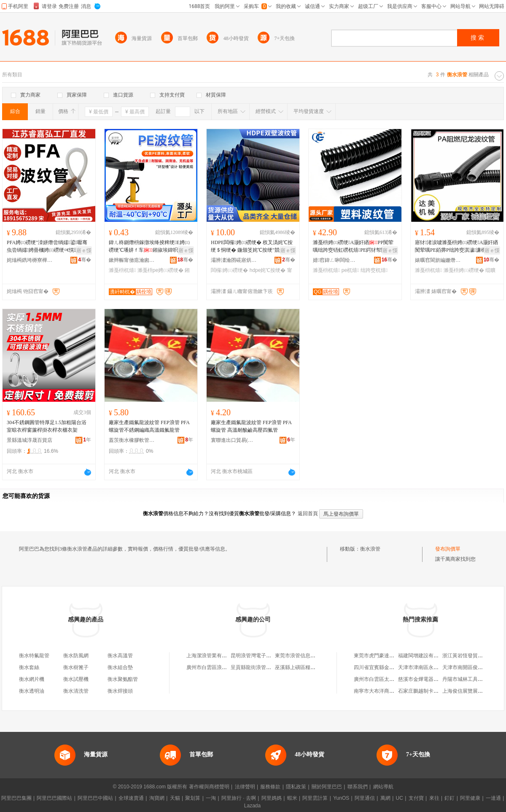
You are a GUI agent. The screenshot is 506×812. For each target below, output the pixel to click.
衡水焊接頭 (120, 691)
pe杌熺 (350, 270)
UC (400, 798)
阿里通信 (365, 798)
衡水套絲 (29, 667)
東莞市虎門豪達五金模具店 (384, 656)
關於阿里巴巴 (327, 787)
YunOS (341, 798)
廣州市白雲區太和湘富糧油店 (387, 679)
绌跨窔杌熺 (374, 270)
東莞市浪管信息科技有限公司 (308, 656)
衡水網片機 (32, 679)
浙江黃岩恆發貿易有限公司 (473, 656)
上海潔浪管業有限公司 (212, 656)
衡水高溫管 (120, 656)
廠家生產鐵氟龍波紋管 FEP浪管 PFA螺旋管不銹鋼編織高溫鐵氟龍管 (149, 426)
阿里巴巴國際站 (54, 798)
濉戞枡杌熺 (122, 270)
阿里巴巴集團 (16, 798)
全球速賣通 (131, 798)
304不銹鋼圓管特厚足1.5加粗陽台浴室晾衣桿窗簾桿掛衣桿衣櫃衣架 (47, 426)
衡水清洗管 (76, 691)
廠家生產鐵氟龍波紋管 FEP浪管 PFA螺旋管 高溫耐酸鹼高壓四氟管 (251, 426)
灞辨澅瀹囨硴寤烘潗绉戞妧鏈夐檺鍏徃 (234, 260)
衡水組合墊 (120, 667)
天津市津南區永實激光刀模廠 (431, 667)
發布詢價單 (448, 549)
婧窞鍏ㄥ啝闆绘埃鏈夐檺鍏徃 (336, 260)
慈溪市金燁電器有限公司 (426, 679)
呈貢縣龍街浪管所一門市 (258, 667)
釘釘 (449, 798)
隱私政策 (296, 787)
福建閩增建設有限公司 (423, 656)
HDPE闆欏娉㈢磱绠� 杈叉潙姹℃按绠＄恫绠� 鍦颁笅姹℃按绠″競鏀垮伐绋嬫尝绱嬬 (253, 247)
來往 (434, 798)
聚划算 (193, 798)
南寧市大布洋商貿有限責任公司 (389, 691)
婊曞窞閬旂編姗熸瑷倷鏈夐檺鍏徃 (438, 260)
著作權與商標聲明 (209, 787)
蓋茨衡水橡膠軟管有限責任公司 (132, 440)
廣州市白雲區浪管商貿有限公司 (222, 667)
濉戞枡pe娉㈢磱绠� (160, 270)
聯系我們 (358, 787)
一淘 (211, 798)
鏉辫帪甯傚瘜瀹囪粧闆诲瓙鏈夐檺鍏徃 (132, 260)
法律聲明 (245, 787)
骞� (85, 260)
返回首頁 (308, 514)
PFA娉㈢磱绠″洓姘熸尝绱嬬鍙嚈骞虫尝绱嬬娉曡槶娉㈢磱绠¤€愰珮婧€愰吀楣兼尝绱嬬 (47, 247)
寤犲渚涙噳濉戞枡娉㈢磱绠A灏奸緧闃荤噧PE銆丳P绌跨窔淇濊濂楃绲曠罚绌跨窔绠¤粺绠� (456, 247)
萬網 (385, 798)
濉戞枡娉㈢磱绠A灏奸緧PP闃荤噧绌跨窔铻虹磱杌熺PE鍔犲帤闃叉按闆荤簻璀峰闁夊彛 (355, 247)
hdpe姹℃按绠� (268, 270)
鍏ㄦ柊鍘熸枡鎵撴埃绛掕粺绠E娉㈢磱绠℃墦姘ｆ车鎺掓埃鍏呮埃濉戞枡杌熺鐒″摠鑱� (151, 247)
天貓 (175, 798)
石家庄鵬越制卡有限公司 (426, 691)
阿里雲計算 (315, 798)
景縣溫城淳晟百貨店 (30, 440)
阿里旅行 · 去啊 (239, 798)
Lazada (252, 806)
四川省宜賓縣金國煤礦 (379, 667)
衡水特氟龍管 (34, 656)
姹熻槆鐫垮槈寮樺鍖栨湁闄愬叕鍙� (30, 260)
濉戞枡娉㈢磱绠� (464, 270)
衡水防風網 (76, 656)
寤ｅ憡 (84, 250)
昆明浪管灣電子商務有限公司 (264, 656)
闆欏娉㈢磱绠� (229, 270)
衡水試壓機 (76, 679)
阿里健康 (470, 798)
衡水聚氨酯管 (123, 679)
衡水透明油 (32, 691)
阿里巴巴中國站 (95, 798)
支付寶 (416, 798)
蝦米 (292, 798)
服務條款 (270, 787)
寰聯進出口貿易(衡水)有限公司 (234, 440)
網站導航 (383, 787)
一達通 (493, 798)
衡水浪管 (370, 549)
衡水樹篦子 (76, 667)
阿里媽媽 (272, 798)
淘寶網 (157, 798)
